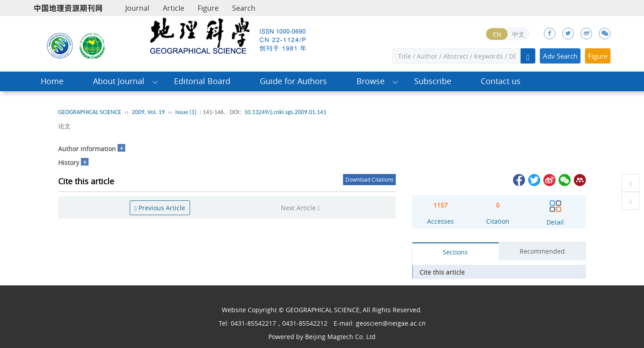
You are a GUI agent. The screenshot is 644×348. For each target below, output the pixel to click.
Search (244, 8)
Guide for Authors (293, 81)
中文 (518, 34)
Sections (455, 252)
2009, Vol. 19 (148, 112)
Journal (137, 8)
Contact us (501, 81)
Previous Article (160, 208)
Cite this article (442, 272)
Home (52, 81)
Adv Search (560, 56)
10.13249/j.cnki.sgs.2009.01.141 (285, 112)
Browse (371, 81)
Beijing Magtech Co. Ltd (340, 337)
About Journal (119, 81)
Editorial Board (202, 81)
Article (174, 8)
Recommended (542, 251)
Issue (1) (186, 112)
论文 (64, 126)
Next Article (300, 208)
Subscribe (433, 81)
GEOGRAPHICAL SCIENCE (90, 112)
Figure (208, 8)
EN (497, 34)
